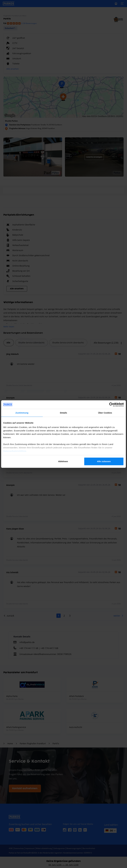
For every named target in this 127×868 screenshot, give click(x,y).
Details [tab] (63, 413)
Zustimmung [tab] (22, 413)
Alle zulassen (104, 461)
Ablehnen (63, 461)
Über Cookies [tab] (105, 413)
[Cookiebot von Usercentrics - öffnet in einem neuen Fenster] (111, 405)
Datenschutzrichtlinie (15, 451)
